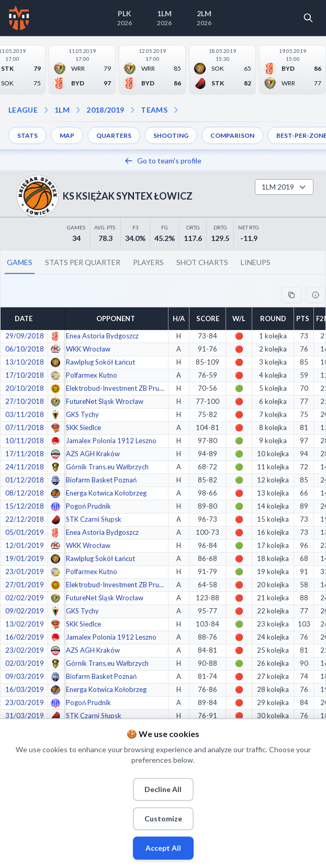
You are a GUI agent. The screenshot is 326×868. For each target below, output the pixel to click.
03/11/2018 (25, 414)
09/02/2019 (25, 611)
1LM (62, 110)
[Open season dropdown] (78, 110)
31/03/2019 (25, 716)
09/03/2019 (25, 676)
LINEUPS (256, 262)
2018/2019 (105, 110)
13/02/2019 (25, 624)
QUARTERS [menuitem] (114, 135)
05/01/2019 (25, 532)
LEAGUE (23, 110)
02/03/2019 (25, 663)
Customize (163, 818)
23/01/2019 (25, 572)
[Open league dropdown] (46, 110)
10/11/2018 (25, 441)
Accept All (163, 848)
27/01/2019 (25, 585)
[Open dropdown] (176, 110)
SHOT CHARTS (202, 262)
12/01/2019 (25, 545)
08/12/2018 (25, 493)
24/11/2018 (25, 467)
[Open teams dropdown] (132, 110)
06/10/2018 (25, 349)
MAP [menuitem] (67, 135)
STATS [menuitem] (27, 135)
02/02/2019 (25, 598)
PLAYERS (148, 262)
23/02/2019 (25, 650)
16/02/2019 (25, 637)
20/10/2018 (25, 388)
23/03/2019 (25, 702)
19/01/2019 (25, 558)
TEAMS (154, 110)
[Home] (19, 18)
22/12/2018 (25, 519)
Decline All (163, 789)
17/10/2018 (25, 375)
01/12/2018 (25, 480)
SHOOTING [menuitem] (171, 135)
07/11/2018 (25, 427)
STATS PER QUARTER (83, 262)
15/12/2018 (25, 506)
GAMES (20, 262)
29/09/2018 (25, 336)
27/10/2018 (25, 401)
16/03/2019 (25, 689)
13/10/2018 (25, 362)
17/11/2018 (25, 454)
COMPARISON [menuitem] (232, 135)
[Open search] (308, 18)
